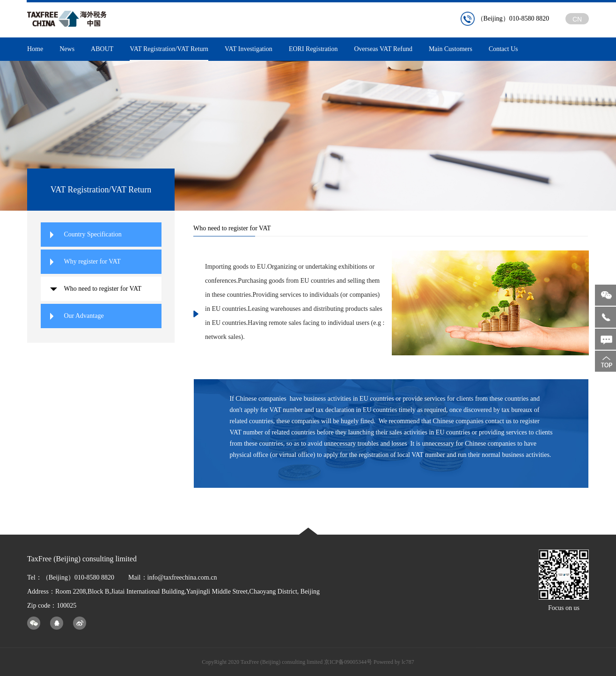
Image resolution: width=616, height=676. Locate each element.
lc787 (408, 662)
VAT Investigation (249, 49)
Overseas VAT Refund (383, 49)
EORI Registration (313, 49)
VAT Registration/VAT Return (169, 53)
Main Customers (451, 49)
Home (35, 49)
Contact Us (503, 49)
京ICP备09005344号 (348, 662)
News (67, 49)
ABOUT (102, 49)
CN (577, 19)
